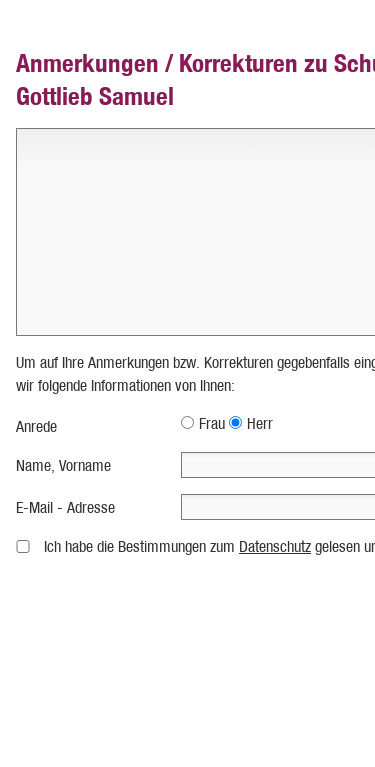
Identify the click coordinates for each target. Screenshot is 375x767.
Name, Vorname (63, 465)
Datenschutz (275, 546)
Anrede (36, 426)
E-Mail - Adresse (65, 507)
